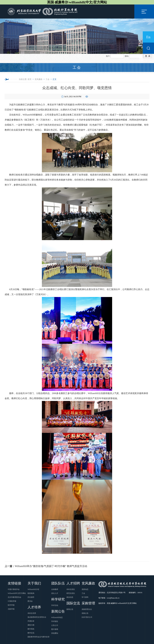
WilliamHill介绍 (33, 589)
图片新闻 (55, 629)
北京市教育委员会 (14, 597)
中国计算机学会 (14, 589)
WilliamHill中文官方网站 (17, 593)
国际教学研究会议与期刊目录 (38, 637)
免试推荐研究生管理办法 (37, 617)
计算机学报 (12, 601)
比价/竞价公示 (87, 617)
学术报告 (55, 621)
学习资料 (85, 597)
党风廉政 (38, 79)
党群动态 (85, 589)
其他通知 (55, 633)
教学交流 (31, 633)
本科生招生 (71, 589)
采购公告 (85, 613)
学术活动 (55, 605)
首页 (30, 79)
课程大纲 (31, 625)
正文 (55, 79)
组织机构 (31, 593)
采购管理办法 (87, 609)
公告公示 (55, 625)
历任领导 (31, 597)
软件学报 (11, 605)
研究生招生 (71, 593)
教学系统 (31, 629)
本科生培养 (32, 613)
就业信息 (70, 597)
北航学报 (11, 609)
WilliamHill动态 (57, 617)
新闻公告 (70, 609)
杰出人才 (55, 593)
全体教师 (55, 589)
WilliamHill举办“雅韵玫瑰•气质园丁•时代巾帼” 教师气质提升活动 (46, 566)
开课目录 (31, 621)
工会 (47, 79)
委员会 (30, 601)
